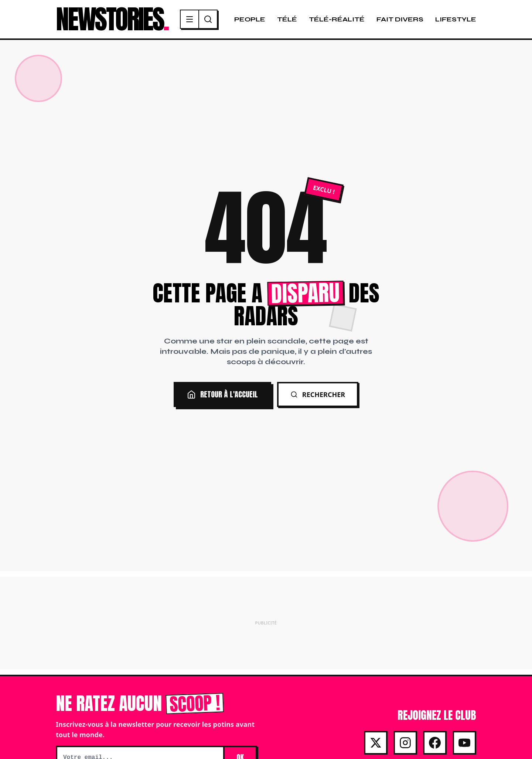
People (250, 19)
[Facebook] (435, 743)
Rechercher (318, 394)
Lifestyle (456, 19)
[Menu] (190, 19)
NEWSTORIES (112, 19)
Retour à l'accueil (222, 394)
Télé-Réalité (337, 19)
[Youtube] (464, 743)
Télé (287, 19)
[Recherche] (208, 19)
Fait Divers (400, 19)
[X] (376, 743)
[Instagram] (405, 743)
